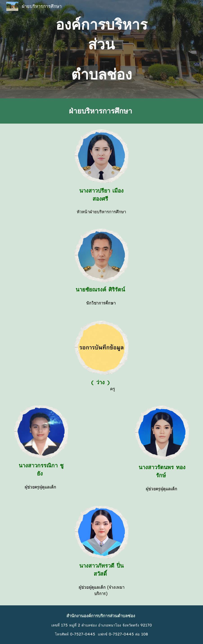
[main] (101, 49)
